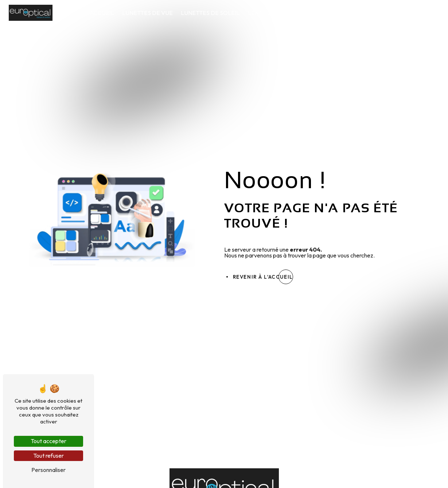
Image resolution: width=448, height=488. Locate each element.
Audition (337, 13)
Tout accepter (48, 441)
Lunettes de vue (147, 13)
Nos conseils (380, 13)
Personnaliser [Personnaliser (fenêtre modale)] (48, 470)
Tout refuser (48, 456)
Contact (422, 13)
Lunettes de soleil (211, 13)
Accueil (102, 13)
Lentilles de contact (281, 13)
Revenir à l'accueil (263, 277)
